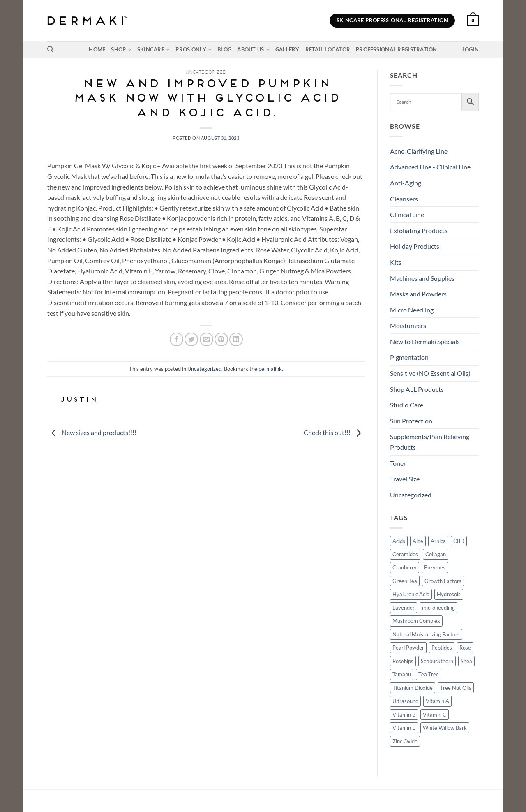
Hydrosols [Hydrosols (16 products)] (449, 594)
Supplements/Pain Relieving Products (430, 442)
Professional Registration (396, 49)
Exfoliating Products (419, 230)
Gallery (287, 49)
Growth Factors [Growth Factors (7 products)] (443, 581)
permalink (270, 369)
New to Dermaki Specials (425, 341)
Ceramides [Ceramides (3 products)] (405, 554)
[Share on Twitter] (191, 339)
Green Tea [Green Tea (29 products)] (405, 581)
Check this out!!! (334, 433)
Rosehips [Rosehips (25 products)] (403, 661)
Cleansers (404, 199)
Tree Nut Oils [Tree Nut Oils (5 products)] (456, 688)
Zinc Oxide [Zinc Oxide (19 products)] (405, 741)
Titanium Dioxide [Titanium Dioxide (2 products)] (413, 688)
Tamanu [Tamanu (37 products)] (402, 674)
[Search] (50, 49)
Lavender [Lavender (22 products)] (404, 608)
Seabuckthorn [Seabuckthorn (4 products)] (437, 661)
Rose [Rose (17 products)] (465, 648)
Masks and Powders (418, 294)
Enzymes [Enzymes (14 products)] (435, 567)
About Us (253, 50)
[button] (473, 21)
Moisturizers (408, 325)
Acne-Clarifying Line (419, 151)
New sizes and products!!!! (92, 433)
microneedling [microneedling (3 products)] (438, 608)
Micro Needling (412, 310)
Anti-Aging (406, 183)
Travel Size (405, 479)
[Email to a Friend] (206, 339)
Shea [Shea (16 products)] (466, 661)
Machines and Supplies (422, 278)
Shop (121, 50)
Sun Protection (411, 421)
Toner (398, 463)
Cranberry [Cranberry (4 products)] (405, 567)
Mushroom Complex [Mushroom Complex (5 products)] (416, 621)
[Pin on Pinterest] (221, 339)
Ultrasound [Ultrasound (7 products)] (405, 701)
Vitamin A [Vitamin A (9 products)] (437, 701)
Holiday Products (415, 246)
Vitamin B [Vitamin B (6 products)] (404, 715)
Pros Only (194, 50)
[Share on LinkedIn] (236, 339)
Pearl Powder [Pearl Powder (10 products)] (408, 648)
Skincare (154, 50)
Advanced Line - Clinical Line (430, 167)
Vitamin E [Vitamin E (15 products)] (404, 728)
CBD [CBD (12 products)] (459, 541)
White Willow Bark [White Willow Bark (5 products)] (445, 728)
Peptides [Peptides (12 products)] (442, 648)
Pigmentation (409, 357)
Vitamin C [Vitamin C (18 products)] (435, 715)
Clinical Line (407, 214)
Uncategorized (206, 72)
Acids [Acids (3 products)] (399, 541)
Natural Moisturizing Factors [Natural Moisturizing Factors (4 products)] (426, 634)
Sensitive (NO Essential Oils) (430, 373)
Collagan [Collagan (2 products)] (436, 554)
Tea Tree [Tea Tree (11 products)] (429, 674)
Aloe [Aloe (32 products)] (418, 541)
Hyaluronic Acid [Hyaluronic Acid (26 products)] (411, 594)
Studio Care (407, 405)
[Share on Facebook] (176, 339)
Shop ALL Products (417, 389)
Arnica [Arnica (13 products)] (438, 541)
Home (97, 49)
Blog (224, 49)
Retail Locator (328, 49)
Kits (396, 262)
